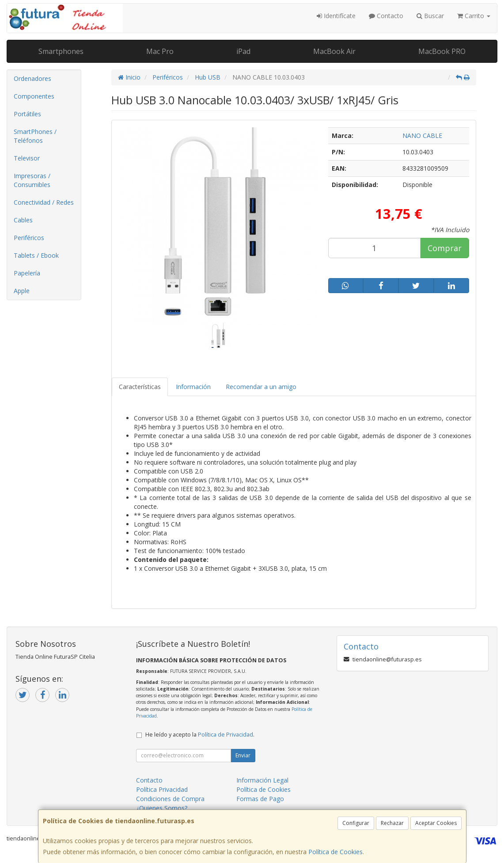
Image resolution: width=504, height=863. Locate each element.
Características (140, 387)
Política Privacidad (162, 789)
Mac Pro (160, 51)
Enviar (243, 755)
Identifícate (336, 16)
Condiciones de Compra (170, 799)
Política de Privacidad (225, 735)
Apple (22, 291)
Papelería (27, 273)
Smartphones (61, 51)
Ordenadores (32, 78)
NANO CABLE (422, 136)
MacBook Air (334, 51)
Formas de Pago (260, 799)
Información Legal (262, 780)
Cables (23, 220)
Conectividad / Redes (44, 202)
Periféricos (29, 238)
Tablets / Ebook (36, 255)
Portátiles (27, 114)
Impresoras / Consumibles (32, 180)
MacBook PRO (442, 51)
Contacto (386, 16)
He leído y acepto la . (200, 735)
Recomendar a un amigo (261, 387)
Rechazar (392, 823)
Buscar (430, 16)
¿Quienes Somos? (162, 808)
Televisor (27, 158)
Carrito (474, 16)
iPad (243, 51)
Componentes (34, 96)
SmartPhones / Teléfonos (35, 136)
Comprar (445, 248)
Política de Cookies (335, 852)
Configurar (356, 823)
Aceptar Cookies (436, 823)
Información (193, 387)
